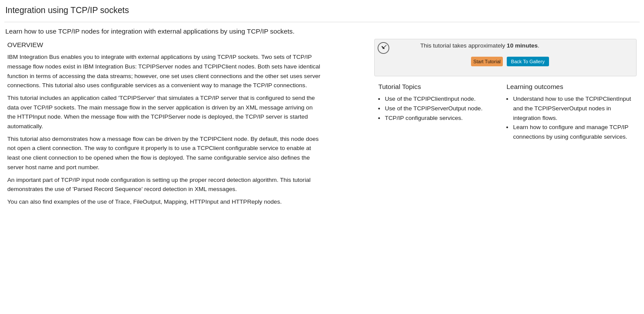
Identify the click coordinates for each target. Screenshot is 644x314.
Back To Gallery (528, 61)
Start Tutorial (487, 61)
